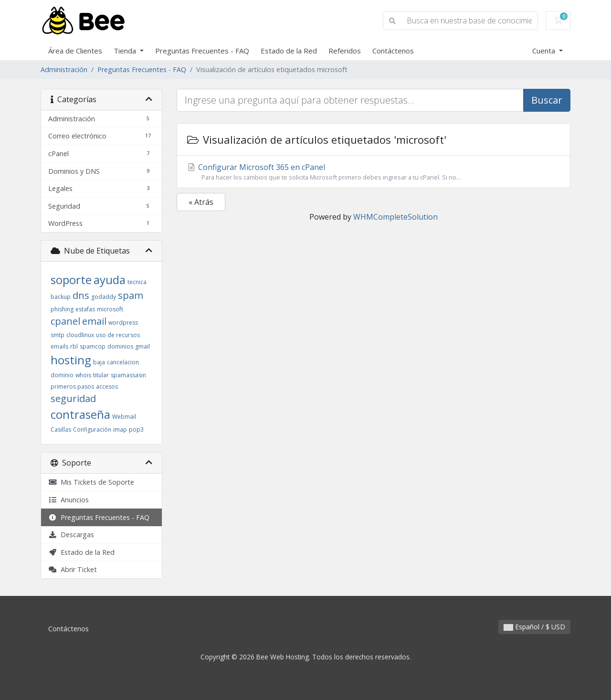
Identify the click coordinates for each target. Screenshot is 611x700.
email (94, 321)
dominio (62, 375)
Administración (64, 69)
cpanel (65, 321)
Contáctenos (393, 51)
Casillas (61, 430)
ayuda (110, 280)
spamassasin (128, 375)
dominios (120, 346)
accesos (107, 387)
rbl (74, 346)
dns (81, 295)
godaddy (104, 297)
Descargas (71, 535)
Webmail (124, 417)
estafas (85, 309)
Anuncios (68, 500)
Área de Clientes (75, 51)
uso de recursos (118, 335)
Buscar (547, 100)
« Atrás (201, 202)
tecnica (137, 282)
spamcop (93, 346)
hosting (71, 360)
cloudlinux (80, 335)
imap (120, 430)
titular (101, 375)
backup (61, 297)
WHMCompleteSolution (395, 217)
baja (99, 362)
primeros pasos (72, 387)
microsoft (110, 309)
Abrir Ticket (73, 569)
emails (59, 346)
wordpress (123, 323)
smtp (58, 335)
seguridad (73, 398)
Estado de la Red (289, 51)
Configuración (92, 430)
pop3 (136, 430)
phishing (62, 309)
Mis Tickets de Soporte (91, 482)
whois (83, 375)
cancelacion (123, 362)
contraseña (80, 414)
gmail (142, 346)
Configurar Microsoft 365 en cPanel (374, 172)
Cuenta (545, 51)
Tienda (126, 51)
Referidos (345, 51)
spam (131, 295)
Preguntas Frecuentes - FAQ (202, 51)
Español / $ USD (534, 627)
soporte (71, 280)
